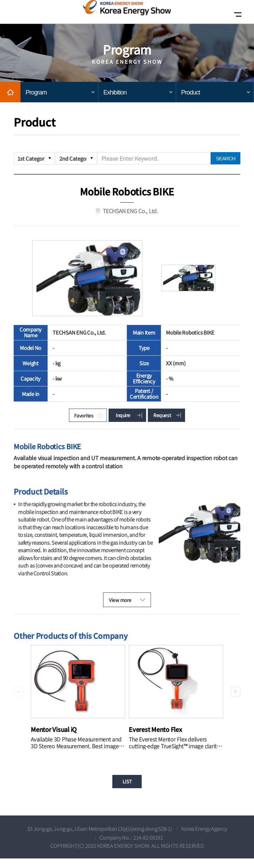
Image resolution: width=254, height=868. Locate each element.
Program (36, 92)
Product (191, 92)
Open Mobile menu (236, 14)
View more (116, 605)
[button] (234, 699)
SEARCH (225, 158)
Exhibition (115, 92)
